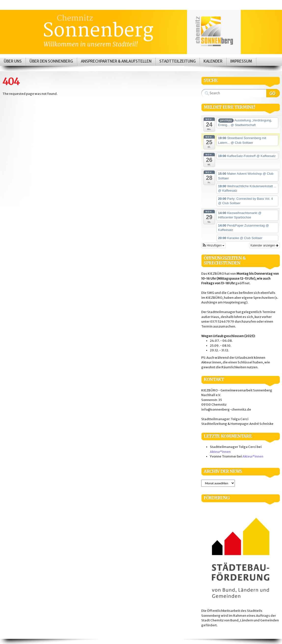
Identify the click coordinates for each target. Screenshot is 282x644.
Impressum (241, 61)
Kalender (213, 61)
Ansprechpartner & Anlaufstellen (116, 61)
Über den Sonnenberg (51, 61)
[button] (214, 245)
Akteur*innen (220, 452)
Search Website (273, 93)
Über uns (13, 61)
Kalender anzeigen (264, 245)
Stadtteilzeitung (177, 61)
